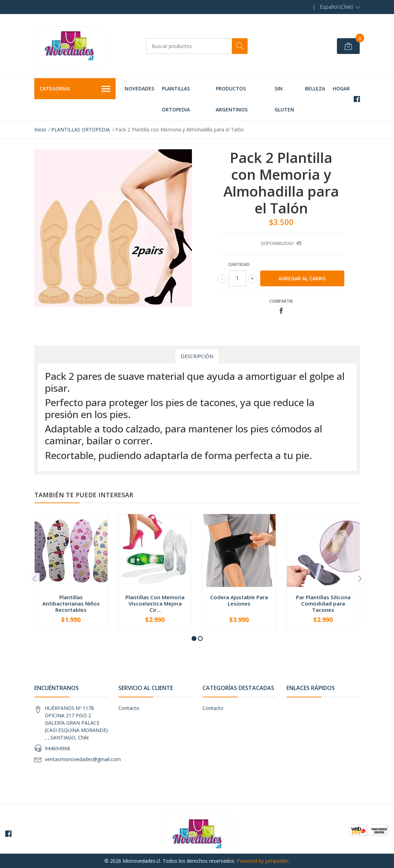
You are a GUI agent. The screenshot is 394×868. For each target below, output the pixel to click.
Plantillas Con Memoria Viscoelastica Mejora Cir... (155, 603)
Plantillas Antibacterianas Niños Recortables (71, 603)
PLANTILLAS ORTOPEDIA (176, 99)
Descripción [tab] (197, 356)
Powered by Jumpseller (263, 861)
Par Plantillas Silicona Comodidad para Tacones (323, 603)
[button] (340, 7)
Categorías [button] (75, 89)
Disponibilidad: (278, 243)
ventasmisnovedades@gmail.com (83, 759)
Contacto (129, 708)
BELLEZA (315, 88)
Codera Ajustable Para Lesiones (239, 600)
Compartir (281, 301)
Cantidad (239, 264)
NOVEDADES (139, 88)
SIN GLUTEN (284, 99)
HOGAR (341, 88)
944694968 (57, 748)
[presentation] (34, 578)
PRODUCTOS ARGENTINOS (232, 99)
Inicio (40, 129)
